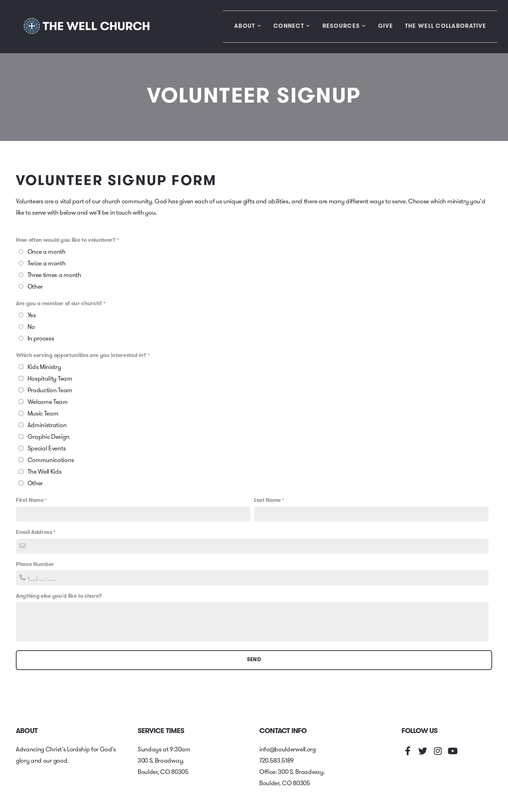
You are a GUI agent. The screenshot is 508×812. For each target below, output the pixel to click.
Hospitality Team (50, 379)
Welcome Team (48, 402)
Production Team (50, 391)
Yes (32, 316)
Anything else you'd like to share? (59, 596)
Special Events (47, 449)
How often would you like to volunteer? (66, 240)
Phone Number (35, 565)
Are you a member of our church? (59, 304)
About (248, 26)
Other (35, 287)
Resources (344, 26)
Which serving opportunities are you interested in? (81, 356)
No (31, 327)
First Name (30, 500)
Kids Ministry (44, 367)
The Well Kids (45, 472)
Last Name (267, 500)
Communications (51, 460)
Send (254, 660)
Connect (292, 26)
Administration (47, 426)
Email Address (34, 533)
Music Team (43, 414)
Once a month (47, 252)
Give (386, 26)
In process (41, 339)
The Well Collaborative (446, 26)
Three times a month (54, 275)
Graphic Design (49, 437)
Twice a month (47, 264)
